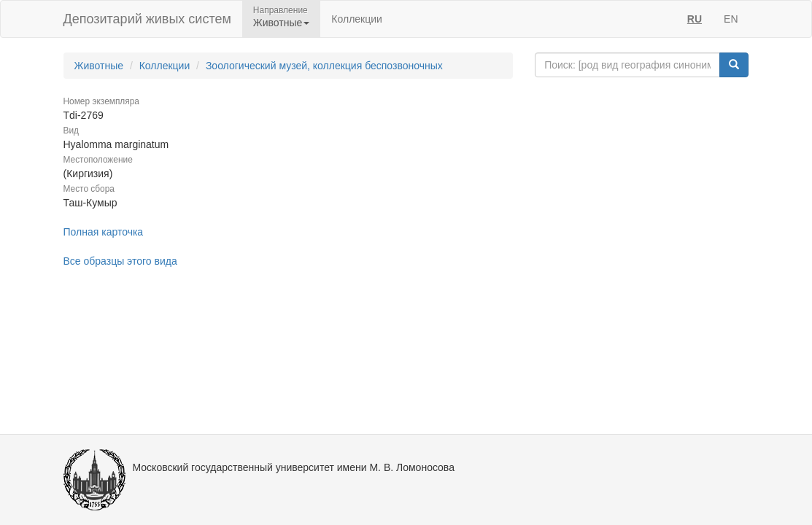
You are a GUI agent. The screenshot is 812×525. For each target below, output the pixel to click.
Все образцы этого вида (120, 261)
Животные (99, 66)
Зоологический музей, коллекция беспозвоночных (324, 66)
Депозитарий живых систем (147, 19)
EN (731, 19)
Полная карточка (104, 232)
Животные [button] (282, 23)
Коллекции (357, 19)
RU (695, 19)
